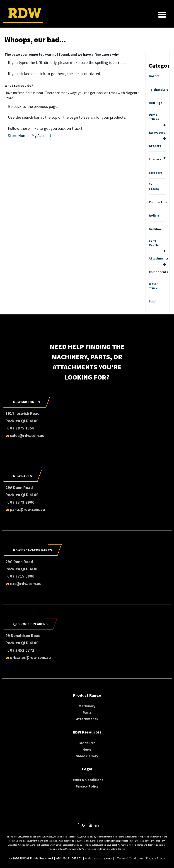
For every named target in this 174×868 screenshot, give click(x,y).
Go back (15, 106)
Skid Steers (154, 186)
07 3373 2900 (20, 502)
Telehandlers (159, 90)
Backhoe (155, 229)
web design (93, 858)
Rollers (154, 215)
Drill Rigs (156, 103)
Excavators (157, 132)
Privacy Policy (87, 786)
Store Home (18, 136)
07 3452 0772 (20, 650)
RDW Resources (87, 732)
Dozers (154, 76)
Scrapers (156, 173)
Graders (155, 146)
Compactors (158, 202)
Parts (87, 712)
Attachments (159, 258)
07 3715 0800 (20, 576)
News (87, 749)
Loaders (155, 159)
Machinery (87, 706)
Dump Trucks (154, 117)
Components (158, 272)
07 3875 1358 (20, 428)
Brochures (87, 743)
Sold (152, 301)
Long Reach (153, 243)
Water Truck (153, 286)
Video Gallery (87, 756)
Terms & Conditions (87, 780)
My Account (41, 136)
